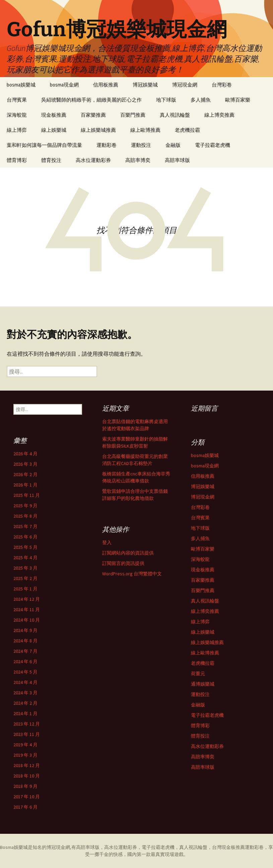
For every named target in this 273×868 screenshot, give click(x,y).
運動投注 (141, 145)
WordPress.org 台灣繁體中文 (132, 574)
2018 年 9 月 (25, 786)
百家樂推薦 (93, 115)
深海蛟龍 (17, 115)
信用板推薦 (106, 85)
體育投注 (51, 160)
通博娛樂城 (203, 684)
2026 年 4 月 (25, 454)
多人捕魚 (201, 100)
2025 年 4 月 (25, 558)
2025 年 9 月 (25, 506)
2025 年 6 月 (25, 537)
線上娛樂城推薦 (98, 130)
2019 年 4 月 (25, 745)
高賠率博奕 (138, 160)
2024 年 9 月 (25, 630)
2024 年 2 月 (25, 703)
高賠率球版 (177, 160)
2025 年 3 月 (25, 568)
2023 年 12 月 (27, 724)
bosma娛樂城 (21, 85)
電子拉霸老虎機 (213, 145)
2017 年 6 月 (25, 807)
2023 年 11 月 (27, 734)
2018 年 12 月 (27, 765)
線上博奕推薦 (219, 115)
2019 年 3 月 (25, 755)
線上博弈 (17, 130)
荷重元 (198, 674)
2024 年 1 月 (25, 713)
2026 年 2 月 (25, 474)
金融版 (173, 145)
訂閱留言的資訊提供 (123, 563)
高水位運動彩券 (93, 160)
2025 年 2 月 (25, 578)
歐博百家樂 (238, 100)
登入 (107, 542)
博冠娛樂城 (145, 85)
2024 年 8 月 (25, 641)
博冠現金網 (185, 85)
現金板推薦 (54, 115)
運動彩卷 (107, 145)
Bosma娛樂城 (14, 847)
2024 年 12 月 (27, 599)
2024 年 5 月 (25, 672)
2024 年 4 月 (25, 682)
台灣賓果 (17, 100)
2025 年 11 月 (27, 495)
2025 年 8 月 (25, 516)
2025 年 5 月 (25, 547)
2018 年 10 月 (27, 776)
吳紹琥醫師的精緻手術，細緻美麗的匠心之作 (91, 100)
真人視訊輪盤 (175, 115)
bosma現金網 (64, 85)
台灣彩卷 (222, 85)
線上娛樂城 (54, 130)
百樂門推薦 (133, 115)
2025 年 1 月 (25, 589)
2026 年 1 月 (25, 485)
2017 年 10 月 (27, 797)
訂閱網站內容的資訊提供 (128, 553)
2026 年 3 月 (25, 464)
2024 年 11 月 (27, 610)
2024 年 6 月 (25, 661)
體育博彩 (17, 160)
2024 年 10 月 (27, 620)
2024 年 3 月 (25, 693)
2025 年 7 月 (25, 526)
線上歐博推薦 (145, 130)
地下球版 (166, 100)
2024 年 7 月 (25, 651)
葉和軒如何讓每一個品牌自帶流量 (44, 145)
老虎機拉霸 (187, 130)
